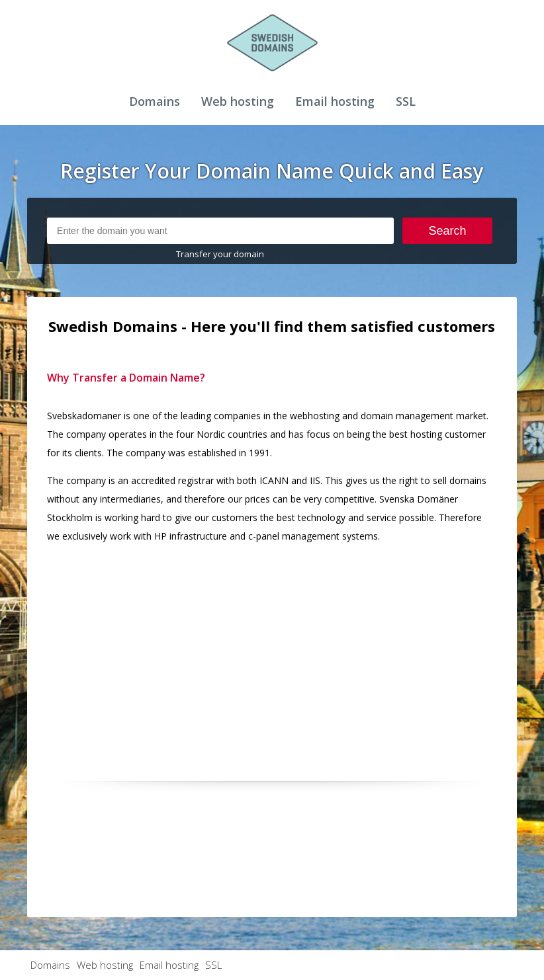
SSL (406, 101)
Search (448, 231)
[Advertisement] (272, 647)
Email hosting (335, 101)
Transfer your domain (220, 254)
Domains (155, 101)
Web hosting (238, 101)
